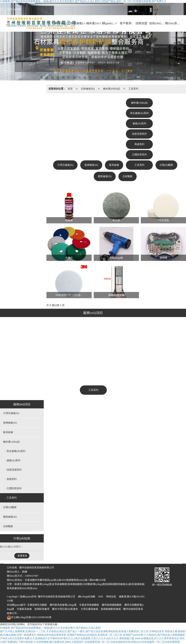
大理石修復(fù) (65, 165)
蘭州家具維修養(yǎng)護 (63, 605)
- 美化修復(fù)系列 (15, 451)
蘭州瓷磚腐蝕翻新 (112, 605)
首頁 (70, 89)
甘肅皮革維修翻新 (89, 605)
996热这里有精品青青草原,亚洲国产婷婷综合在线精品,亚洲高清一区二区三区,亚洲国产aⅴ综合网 (90, 635)
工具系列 (133, 89)
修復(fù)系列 (139, 123)
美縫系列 (139, 144)
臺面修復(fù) (105, 176)
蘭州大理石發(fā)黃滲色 (65, 609)
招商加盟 (141, 23)
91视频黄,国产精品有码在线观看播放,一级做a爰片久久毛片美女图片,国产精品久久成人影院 (50, 628)
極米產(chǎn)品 (94, 23)
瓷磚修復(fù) (91, 165)
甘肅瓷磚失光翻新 (37, 605)
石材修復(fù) (88, 89)
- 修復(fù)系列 (13, 460)
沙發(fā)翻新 (166, 165)
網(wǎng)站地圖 (87, 597)
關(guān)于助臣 (110, 23)
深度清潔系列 (139, 134)
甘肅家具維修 (24, 609)
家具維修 (114, 165)
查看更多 (22, 556)
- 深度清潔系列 (13, 470)
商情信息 (111, 597)
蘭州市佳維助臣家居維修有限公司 (57, 597)
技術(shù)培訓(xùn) (157, 23)
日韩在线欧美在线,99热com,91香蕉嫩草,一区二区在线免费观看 (145, 642)
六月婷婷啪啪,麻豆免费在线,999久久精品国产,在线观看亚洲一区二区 (72, 642)
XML (101, 597)
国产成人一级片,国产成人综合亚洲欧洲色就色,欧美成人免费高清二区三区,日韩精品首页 (116, 631)
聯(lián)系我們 (173, 23)
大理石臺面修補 (89, 609)
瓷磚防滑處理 (42, 609)
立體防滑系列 (139, 155)
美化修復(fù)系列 (139, 113)
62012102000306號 (29, 617)
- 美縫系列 (11, 479)
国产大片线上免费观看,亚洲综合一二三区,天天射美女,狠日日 (33, 631)
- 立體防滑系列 (13, 488)
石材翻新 (128, 176)
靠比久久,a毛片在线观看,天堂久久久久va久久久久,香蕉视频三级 (99, 638)
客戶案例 (126, 23)
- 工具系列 (11, 498)
